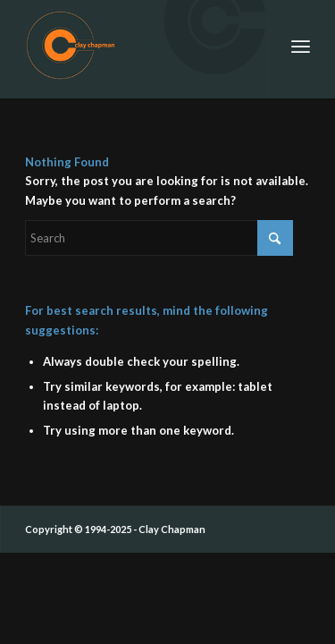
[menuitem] (301, 45)
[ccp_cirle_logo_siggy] (139, 45)
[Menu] (301, 45)
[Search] (159, 238)
